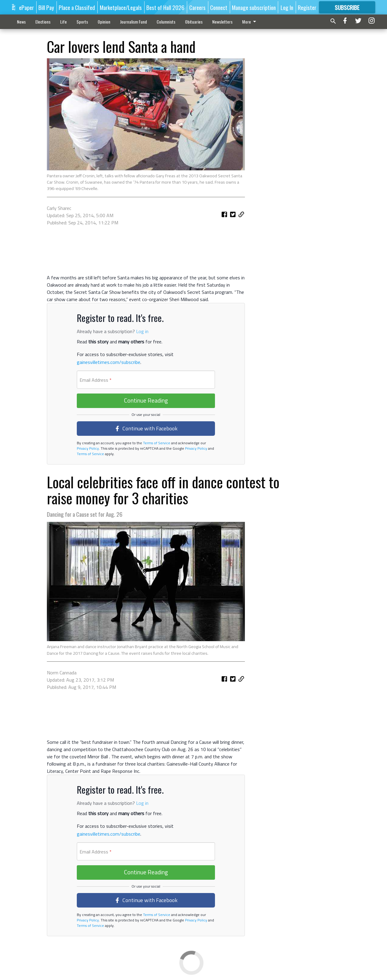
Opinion (104, 22)
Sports (82, 22)
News (21, 22)
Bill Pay (46, 7)
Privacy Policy (88, 448)
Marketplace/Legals (121, 7)
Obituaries (194, 22)
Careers (197, 7)
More (250, 22)
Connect (219, 7)
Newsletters (222, 22)
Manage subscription (254, 7)
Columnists (166, 22)
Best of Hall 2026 (165, 7)
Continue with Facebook (146, 428)
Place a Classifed (77, 7)
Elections (43, 22)
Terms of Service (156, 443)
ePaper (26, 7)
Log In (287, 7)
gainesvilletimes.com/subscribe (109, 362)
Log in (142, 331)
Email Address (96, 380)
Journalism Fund (133, 22)
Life (63, 22)
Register (307, 7)
